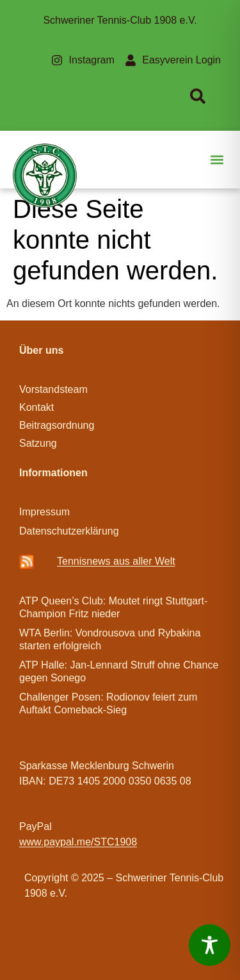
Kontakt (36, 407)
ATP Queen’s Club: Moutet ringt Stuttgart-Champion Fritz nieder (113, 607)
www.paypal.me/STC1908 (78, 842)
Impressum (44, 512)
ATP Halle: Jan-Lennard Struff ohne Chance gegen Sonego (119, 671)
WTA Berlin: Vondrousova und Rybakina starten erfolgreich (110, 639)
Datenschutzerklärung (69, 531)
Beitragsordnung (58, 425)
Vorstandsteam (53, 389)
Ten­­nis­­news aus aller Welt (116, 561)
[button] (217, 160)
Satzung (38, 443)
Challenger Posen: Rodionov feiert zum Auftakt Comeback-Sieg (108, 703)
